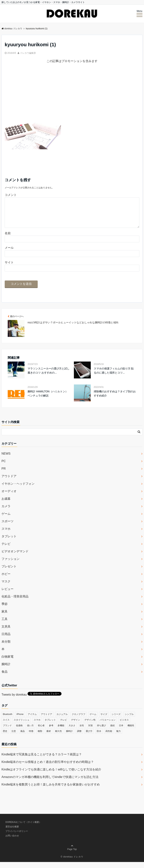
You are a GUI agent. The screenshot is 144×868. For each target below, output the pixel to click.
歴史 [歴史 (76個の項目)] (5, 737)
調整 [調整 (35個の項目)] (79, 737)
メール (9, 254)
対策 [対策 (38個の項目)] (91, 732)
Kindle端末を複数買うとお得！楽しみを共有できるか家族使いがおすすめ (51, 790)
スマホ (6, 535)
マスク (6, 587)
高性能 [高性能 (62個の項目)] (109, 737)
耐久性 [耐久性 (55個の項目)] (58, 737)
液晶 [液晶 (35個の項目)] (22, 737)
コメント (11, 195)
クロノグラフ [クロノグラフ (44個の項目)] (79, 720)
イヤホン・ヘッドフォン (18, 490)
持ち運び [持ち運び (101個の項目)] (101, 732)
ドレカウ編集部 (28, 53)
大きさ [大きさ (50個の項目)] (72, 732)
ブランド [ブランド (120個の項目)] (7, 732)
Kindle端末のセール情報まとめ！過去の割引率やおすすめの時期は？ (48, 768)
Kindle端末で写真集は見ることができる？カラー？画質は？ (42, 760)
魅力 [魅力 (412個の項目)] (118, 737)
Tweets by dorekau (14, 701)
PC (4, 467)
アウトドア (9, 482)
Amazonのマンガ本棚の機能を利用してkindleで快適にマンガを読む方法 (50, 783)
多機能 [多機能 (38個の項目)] (61, 732)
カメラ (6, 512)
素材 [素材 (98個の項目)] (49, 737)
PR (4, 475)
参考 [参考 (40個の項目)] (51, 732)
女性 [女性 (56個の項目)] (82, 732)
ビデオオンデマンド (15, 557)
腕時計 (6, 670)
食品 (4, 678)
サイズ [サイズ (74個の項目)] (104, 720)
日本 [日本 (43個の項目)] (121, 732)
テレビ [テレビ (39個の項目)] (64, 726)
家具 (4, 617)
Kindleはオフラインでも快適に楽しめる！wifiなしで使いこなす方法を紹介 (51, 775)
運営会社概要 (12, 833)
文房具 (6, 633)
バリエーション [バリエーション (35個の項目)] (108, 726)
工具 (4, 625)
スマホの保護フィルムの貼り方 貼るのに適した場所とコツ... (114, 377)
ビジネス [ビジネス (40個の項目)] (124, 726)
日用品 (6, 640)
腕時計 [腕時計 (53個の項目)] (69, 737)
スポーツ (7, 527)
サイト (9, 268)
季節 (4, 610)
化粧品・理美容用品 (15, 602)
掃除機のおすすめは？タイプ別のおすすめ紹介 (115, 400)
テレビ (6, 550)
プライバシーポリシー (17, 837)
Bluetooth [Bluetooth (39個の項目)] (8, 720)
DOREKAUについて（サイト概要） (23, 828)
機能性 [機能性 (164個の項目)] (131, 732)
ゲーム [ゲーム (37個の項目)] (93, 720)
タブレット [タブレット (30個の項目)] (50, 726)
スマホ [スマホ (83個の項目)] (37, 726)
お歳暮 (6, 505)
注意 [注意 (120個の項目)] (14, 737)
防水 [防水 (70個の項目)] (99, 737)
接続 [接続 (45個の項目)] (112, 732)
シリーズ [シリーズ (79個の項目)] (116, 720)
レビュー (7, 595)
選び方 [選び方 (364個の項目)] (89, 737)
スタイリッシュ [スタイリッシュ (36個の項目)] (22, 726)
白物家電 (7, 663)
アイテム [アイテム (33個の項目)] (32, 720)
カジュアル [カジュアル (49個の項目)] (62, 720)
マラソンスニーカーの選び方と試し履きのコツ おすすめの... (49, 377)
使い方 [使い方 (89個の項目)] (30, 732)
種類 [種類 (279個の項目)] (40, 737)
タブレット (9, 542)
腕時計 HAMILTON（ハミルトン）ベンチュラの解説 (48, 400)
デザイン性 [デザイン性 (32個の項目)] (90, 726)
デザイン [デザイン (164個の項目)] (76, 726)
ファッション (10, 565)
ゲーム (6, 520)
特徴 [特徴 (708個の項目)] (31, 737)
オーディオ (9, 497)
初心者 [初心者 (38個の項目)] (41, 732)
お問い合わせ (12, 842)
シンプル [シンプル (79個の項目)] (129, 720)
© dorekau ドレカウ (72, 863)
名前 (8, 239)
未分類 (6, 648)
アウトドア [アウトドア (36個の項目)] (46, 720)
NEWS (6, 460)
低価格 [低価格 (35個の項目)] (19, 732)
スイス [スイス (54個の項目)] (6, 726)
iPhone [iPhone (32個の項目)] (20, 720)
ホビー (6, 580)
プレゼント (9, 572)
